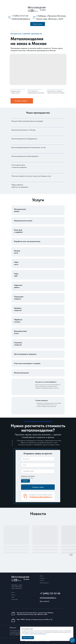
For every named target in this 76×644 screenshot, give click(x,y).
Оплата (13, 592)
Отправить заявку (38, 487)
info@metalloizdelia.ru (48, 598)
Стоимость (42, 580)
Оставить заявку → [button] (22, 101)
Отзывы (13, 597)
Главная (41, 576)
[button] (38, 24)
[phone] (38, 471)
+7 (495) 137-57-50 (50, 593)
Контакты (13, 595)
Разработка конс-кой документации (27, 241)
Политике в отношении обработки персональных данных (35, 634)
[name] (38, 459)
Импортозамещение (22, 373)
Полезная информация (44, 583)
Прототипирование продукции (25, 354)
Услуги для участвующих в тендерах (27, 363)
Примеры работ (15, 599)
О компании (42, 578)
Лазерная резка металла (23, 221)
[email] (38, 465)
